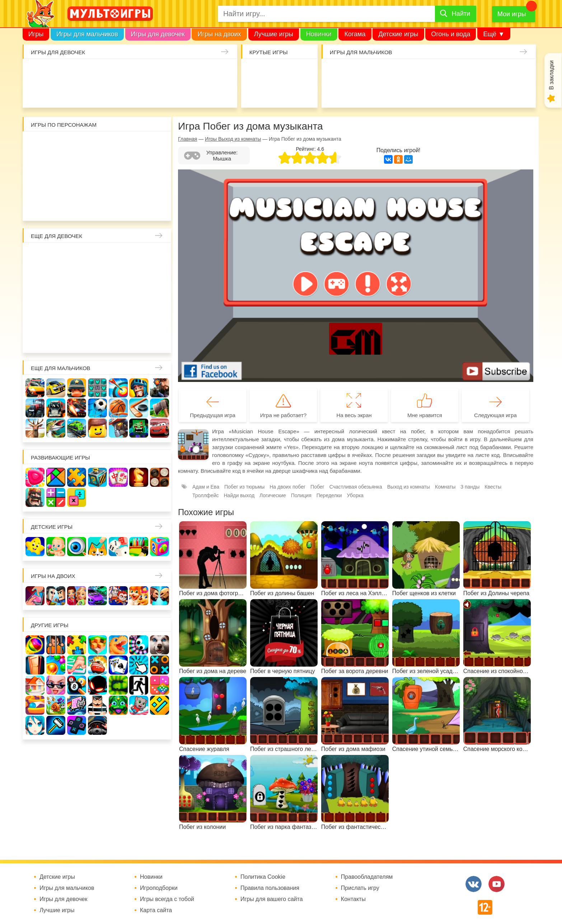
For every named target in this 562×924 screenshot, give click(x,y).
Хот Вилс (501, 93)
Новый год (77, 318)
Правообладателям (367, 877)
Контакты (353, 899)
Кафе (119, 277)
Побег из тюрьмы (244, 487)
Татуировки (78, 93)
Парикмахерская (77, 277)
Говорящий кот (35, 207)
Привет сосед (522, 72)
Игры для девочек (158, 34)
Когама (355, 34)
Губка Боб (35, 186)
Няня (119, 256)
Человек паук (98, 207)
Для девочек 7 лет (98, 339)
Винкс (35, 256)
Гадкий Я (119, 207)
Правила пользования (270, 888)
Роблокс (35, 144)
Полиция (522, 93)
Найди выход (239, 495)
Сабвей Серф (139, 165)
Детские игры (398, 34)
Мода (223, 93)
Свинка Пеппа (77, 186)
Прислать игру (360, 888)
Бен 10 (77, 165)
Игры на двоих (219, 34)
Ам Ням (160, 165)
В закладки (551, 75)
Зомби (377, 72)
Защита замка (460, 72)
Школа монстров (77, 297)
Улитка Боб (98, 144)
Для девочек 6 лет (77, 339)
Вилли (56, 144)
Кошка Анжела (160, 277)
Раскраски (98, 256)
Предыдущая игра (212, 415)
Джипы (439, 93)
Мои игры (512, 14)
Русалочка (98, 277)
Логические (273, 495)
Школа (56, 256)
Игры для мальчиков (87, 34)
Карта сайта (156, 910)
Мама (139, 256)
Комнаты (445, 487)
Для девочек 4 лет (35, 339)
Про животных (160, 318)
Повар (119, 318)
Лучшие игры (274, 34)
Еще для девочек (57, 236)
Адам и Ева (77, 144)
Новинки (319, 34)
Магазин (139, 277)
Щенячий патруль (77, 207)
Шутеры (335, 93)
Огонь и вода (451, 34)
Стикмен (35, 165)
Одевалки (36, 72)
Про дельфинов (36, 93)
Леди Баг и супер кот (56, 165)
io (258, 72)
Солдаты (418, 72)
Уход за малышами (78, 72)
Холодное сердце (56, 297)
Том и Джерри (98, 165)
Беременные (160, 297)
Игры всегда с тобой (167, 899)
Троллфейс (206, 495)
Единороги (202, 72)
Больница (160, 256)
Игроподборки (159, 888)
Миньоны (160, 186)
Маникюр (182, 72)
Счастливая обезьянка (56, 186)
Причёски (35, 277)
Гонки (335, 72)
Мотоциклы (460, 93)
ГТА (418, 93)
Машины (480, 72)
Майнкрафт (397, 72)
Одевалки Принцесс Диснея (35, 318)
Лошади (77, 256)
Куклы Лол (223, 72)
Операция (182, 93)
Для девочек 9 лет (139, 339)
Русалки (98, 297)
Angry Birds (139, 186)
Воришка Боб (160, 144)
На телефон (300, 93)
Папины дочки (56, 318)
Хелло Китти (98, 186)
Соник (56, 207)
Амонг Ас (258, 93)
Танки (439, 72)
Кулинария (57, 93)
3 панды (139, 144)
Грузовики (480, 93)
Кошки (161, 72)
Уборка (119, 72)
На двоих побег (287, 487)
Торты (99, 93)
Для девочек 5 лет (56, 339)
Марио (119, 186)
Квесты (493, 487)
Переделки (98, 318)
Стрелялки (356, 72)
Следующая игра (495, 415)
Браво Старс (501, 72)
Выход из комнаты (409, 487)
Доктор (140, 72)
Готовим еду (119, 93)
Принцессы (56, 277)
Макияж (202, 93)
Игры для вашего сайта (272, 899)
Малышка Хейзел (57, 72)
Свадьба (35, 297)
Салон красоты (161, 93)
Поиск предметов (300, 72)
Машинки (377, 93)
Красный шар (119, 144)
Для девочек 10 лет (160, 339)
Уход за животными (140, 93)
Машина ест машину (356, 93)
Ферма (119, 297)
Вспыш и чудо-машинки (119, 165)
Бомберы (139, 207)
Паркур (397, 93)
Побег (317, 487)
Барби (99, 72)
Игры (36, 34)
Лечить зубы (139, 318)
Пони (139, 297)
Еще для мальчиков (61, 368)
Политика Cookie (263, 877)
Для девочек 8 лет (119, 339)
